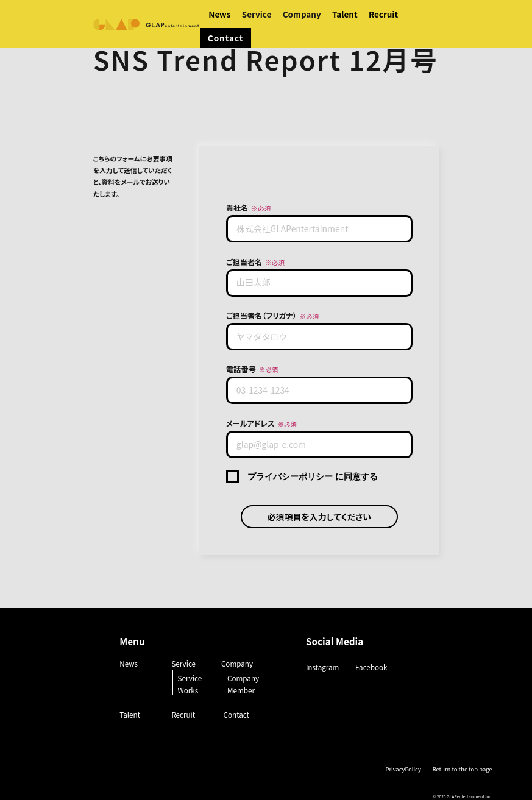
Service (190, 678)
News (219, 14)
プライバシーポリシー (290, 476)
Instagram (322, 667)
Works (188, 690)
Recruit (383, 14)
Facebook (371, 667)
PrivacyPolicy (403, 769)
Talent (345, 14)
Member (241, 690)
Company (243, 678)
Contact (226, 38)
